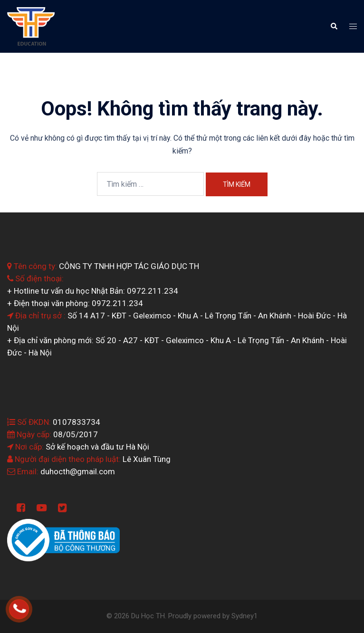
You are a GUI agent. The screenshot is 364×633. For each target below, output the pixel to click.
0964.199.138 (31, 603)
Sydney (243, 616)
